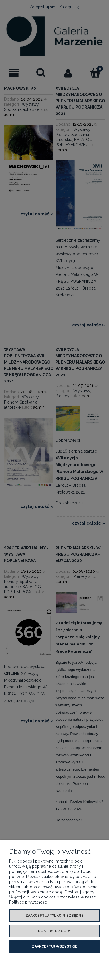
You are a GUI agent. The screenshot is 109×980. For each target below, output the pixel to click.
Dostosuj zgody (54, 931)
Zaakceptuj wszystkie (55, 946)
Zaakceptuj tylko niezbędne (54, 916)
